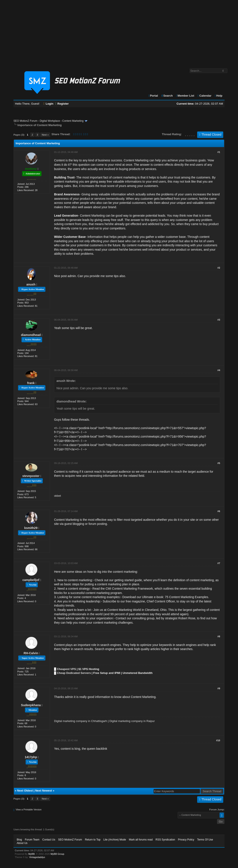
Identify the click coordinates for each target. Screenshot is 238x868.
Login (48, 104)
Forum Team (32, 840)
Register (62, 104)
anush (31, 284)
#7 (219, 563)
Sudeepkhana (31, 705)
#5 (219, 463)
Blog (19, 840)
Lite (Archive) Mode (115, 840)
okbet (58, 496)
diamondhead (31, 335)
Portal (153, 96)
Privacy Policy (186, 840)
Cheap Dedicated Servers (74, 673)
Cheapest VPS (66, 669)
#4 (219, 370)
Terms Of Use (205, 840)
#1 (219, 152)
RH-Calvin (31, 653)
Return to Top (93, 840)
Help (218, 96)
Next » (45, 135)
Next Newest (44, 791)
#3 (219, 320)
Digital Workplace (50, 121)
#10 (218, 740)
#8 (219, 636)
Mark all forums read (141, 840)
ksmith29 (31, 528)
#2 (219, 268)
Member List (185, 96)
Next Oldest (25, 791)
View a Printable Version (29, 810)
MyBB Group (57, 854)
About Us (22, 843)
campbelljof (31, 580)
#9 (219, 688)
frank (31, 383)
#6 (219, 511)
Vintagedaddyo (37, 857)
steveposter (31, 476)
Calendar (204, 96)
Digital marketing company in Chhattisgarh (81, 721)
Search (167, 96)
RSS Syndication (165, 840)
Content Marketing (73, 121)
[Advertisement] (119, 32)
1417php (31, 757)
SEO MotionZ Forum (25, 121)
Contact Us (49, 840)
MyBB (31, 854)
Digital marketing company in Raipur (132, 721)
